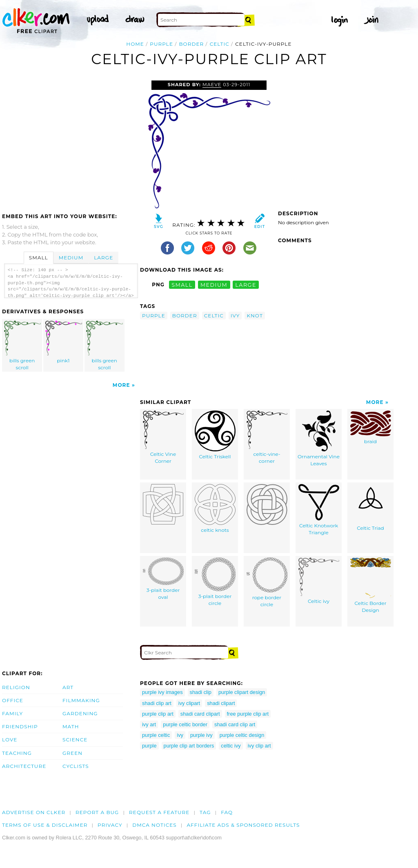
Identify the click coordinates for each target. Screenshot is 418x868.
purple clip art (158, 714)
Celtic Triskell (215, 435)
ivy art (149, 724)
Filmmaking (81, 700)
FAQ (227, 812)
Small (39, 258)
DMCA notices (155, 825)
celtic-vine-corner (267, 437)
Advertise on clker (34, 812)
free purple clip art (248, 714)
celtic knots (215, 509)
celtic (220, 44)
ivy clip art (259, 746)
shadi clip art (157, 703)
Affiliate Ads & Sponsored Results (243, 825)
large (246, 284)
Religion (16, 687)
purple (161, 44)
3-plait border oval (163, 579)
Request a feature (159, 812)
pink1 (64, 342)
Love (10, 740)
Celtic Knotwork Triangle (319, 510)
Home (135, 44)
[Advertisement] (71, 142)
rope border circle (267, 582)
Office (13, 700)
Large (103, 258)
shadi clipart (221, 703)
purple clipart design (242, 692)
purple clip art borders (189, 746)
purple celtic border (185, 724)
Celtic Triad (371, 508)
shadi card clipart (200, 714)
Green (72, 753)
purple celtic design (242, 735)
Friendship (20, 726)
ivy (235, 316)
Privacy (110, 825)
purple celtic (156, 735)
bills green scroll (22, 346)
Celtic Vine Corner (163, 437)
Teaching (17, 753)
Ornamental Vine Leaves (319, 438)
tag (205, 812)
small (182, 284)
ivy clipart (189, 703)
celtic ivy (231, 746)
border (191, 44)
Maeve (212, 85)
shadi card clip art (235, 724)
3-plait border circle (215, 582)
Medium (71, 258)
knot (255, 316)
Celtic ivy (319, 581)
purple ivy (201, 735)
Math (71, 726)
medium (214, 284)
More (121, 385)
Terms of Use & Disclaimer (45, 825)
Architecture (24, 766)
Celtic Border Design (371, 585)
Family (12, 713)
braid (371, 427)
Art (68, 687)
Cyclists (76, 766)
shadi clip (201, 692)
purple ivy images (162, 692)
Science (75, 740)
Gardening (80, 713)
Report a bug (97, 812)
